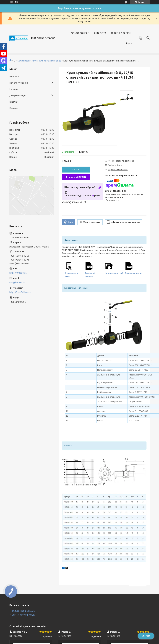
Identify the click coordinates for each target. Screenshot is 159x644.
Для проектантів (133, 273)
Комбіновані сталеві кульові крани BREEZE (39, 61)
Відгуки (14, 102)
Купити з (76, 177)
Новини (14, 89)
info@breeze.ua (17, 283)
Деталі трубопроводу (24, 615)
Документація (17, 95)
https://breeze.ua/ (18, 273)
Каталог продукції (114, 273)
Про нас (14, 108)
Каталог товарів (79, 33)
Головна (14, 76)
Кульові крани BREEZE (23, 611)
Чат (146, 636)
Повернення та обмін (120, 33)
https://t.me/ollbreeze (20, 292)
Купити (76, 170)
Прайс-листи (99, 33)
